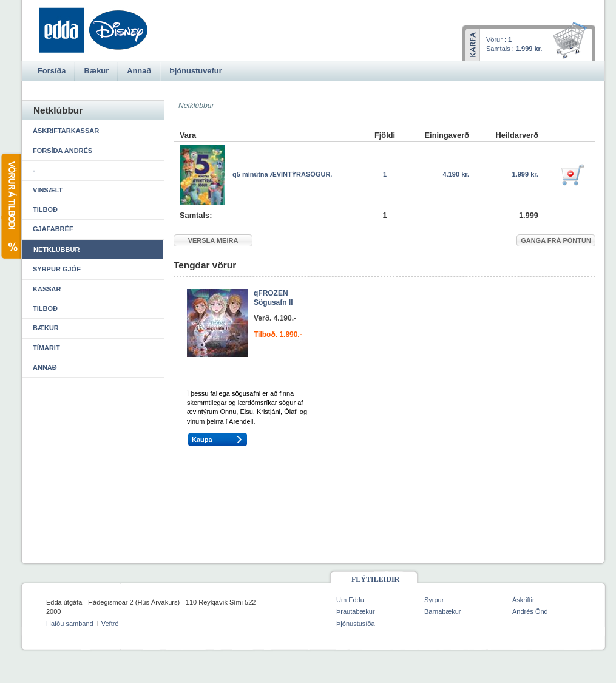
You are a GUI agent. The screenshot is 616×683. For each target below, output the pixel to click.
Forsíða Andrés (63, 151)
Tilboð (45, 209)
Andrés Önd (530, 611)
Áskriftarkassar (66, 131)
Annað (45, 367)
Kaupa (202, 440)
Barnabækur (443, 611)
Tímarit (46, 348)
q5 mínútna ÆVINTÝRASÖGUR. (282, 174)
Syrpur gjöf (57, 269)
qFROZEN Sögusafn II (273, 298)
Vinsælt (48, 190)
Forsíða (52, 71)
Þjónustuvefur (195, 71)
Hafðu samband (70, 624)
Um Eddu (350, 600)
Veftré (110, 624)
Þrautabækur (356, 611)
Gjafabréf (53, 229)
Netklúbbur (56, 250)
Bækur (46, 328)
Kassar (47, 289)
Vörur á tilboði (11, 206)
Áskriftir (523, 600)
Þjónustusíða (356, 624)
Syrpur (434, 600)
